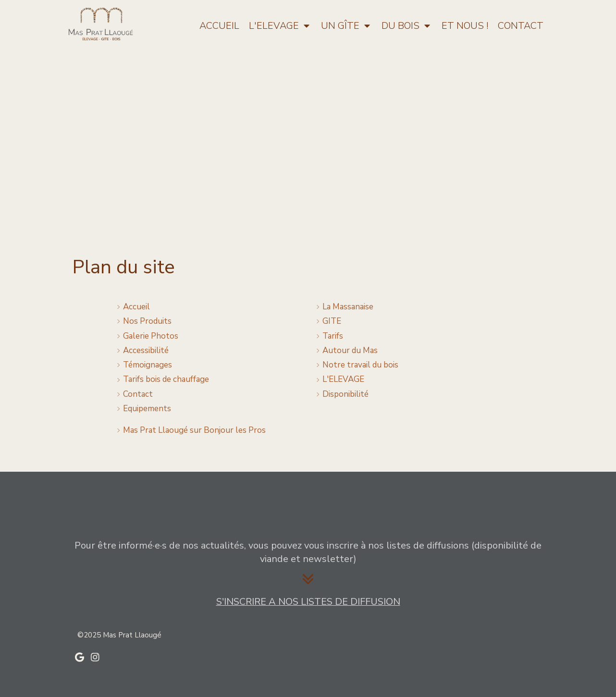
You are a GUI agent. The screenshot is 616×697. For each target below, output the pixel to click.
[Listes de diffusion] (308, 602)
